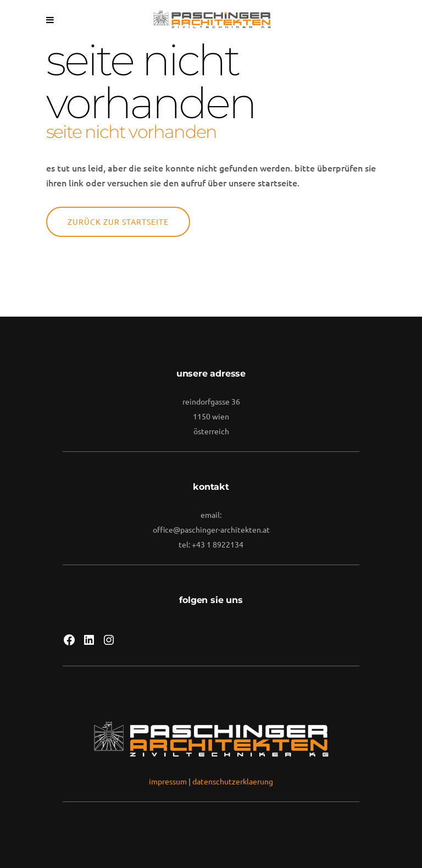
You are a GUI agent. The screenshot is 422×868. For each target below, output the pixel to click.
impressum (168, 781)
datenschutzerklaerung (233, 781)
